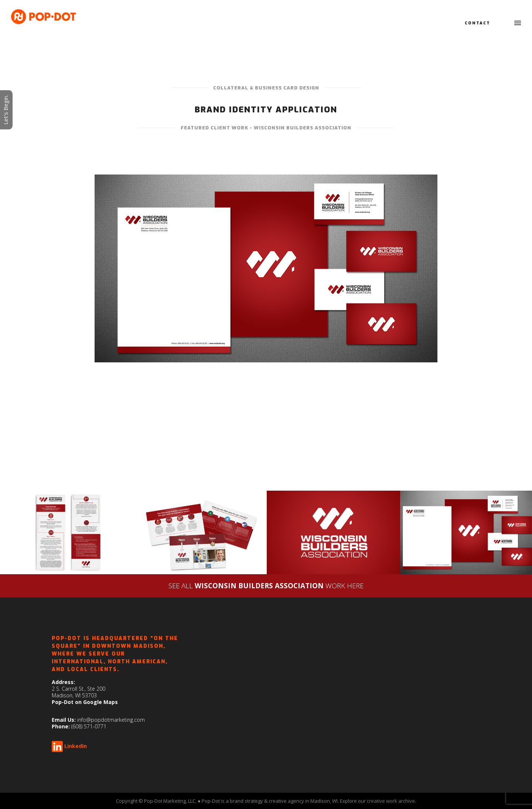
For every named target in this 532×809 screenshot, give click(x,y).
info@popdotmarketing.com (111, 720)
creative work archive (391, 801)
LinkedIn (76, 746)
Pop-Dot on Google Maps (85, 702)
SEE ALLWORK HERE (266, 585)
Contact (478, 23)
